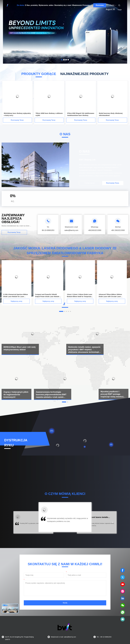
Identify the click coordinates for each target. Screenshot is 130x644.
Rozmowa (100, 5)
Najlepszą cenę (16, 301)
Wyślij (65, 603)
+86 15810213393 (118, 230)
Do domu (21, 5)
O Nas (27, 5)
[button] (17, 524)
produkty (34, 5)
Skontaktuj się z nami (63, 5)
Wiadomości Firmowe (81, 5)
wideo (51, 5)
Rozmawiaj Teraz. (17, 120)
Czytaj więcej (89, 183)
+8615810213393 (95, 230)
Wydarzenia (43, 5)
